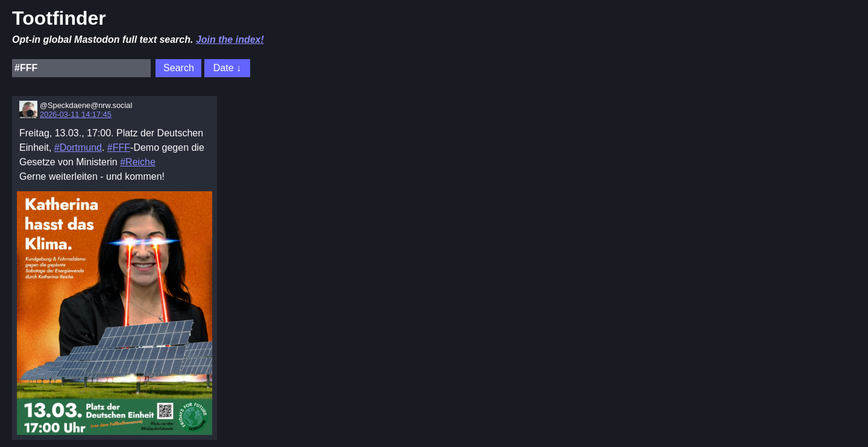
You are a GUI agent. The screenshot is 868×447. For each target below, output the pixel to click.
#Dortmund (78, 147)
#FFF (119, 147)
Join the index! (230, 40)
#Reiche (138, 162)
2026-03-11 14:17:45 (76, 114)
